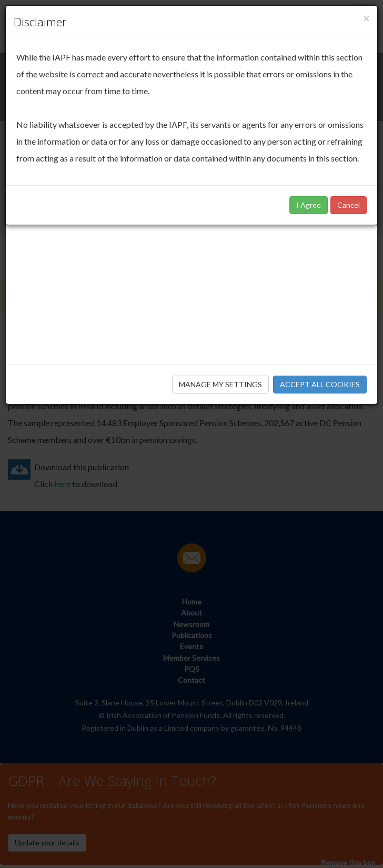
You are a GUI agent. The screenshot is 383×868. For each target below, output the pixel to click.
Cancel (349, 205)
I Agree (309, 205)
